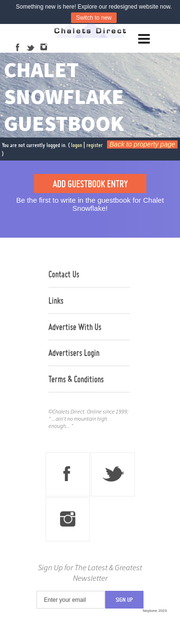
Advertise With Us (75, 327)
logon (77, 145)
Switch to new (94, 18)
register (95, 145)
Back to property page (142, 144)
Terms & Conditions (76, 379)
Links (56, 300)
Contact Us (64, 274)
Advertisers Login (74, 353)
